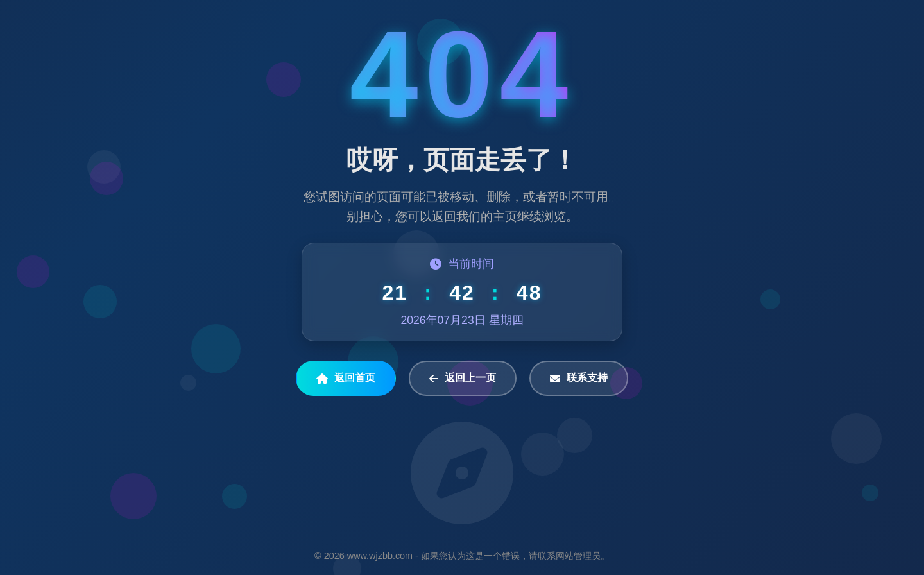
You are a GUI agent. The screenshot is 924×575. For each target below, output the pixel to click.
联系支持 (579, 378)
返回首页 (346, 378)
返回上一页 (463, 378)
